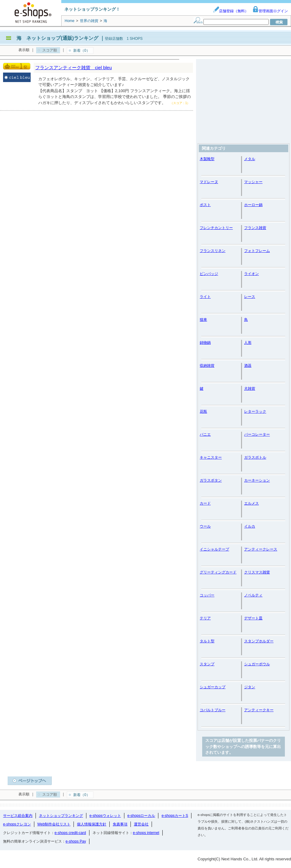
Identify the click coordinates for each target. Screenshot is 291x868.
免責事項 (120, 824)
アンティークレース (261, 549)
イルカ (250, 526)
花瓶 (203, 411)
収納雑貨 (207, 366)
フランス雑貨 (255, 228)
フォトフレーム (257, 251)
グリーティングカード (218, 572)
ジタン (250, 687)
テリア (205, 618)
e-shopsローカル (141, 816)
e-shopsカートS (175, 816)
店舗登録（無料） (231, 11)
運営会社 (141, 824)
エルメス (251, 503)
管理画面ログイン (270, 11)
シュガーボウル (257, 664)
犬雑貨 (250, 389)
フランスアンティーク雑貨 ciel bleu (74, 68)
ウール (205, 526)
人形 (248, 343)
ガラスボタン (211, 480)
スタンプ (207, 664)
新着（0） (82, 51)
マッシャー (253, 182)
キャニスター (211, 457)
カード (205, 503)
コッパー (207, 595)
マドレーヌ (209, 182)
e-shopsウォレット (105, 816)
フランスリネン (213, 251)
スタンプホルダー (259, 641)
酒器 (248, 366)
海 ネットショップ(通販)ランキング (57, 38)
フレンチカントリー (216, 228)
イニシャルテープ (214, 549)
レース (250, 297)
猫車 (203, 320)
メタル (250, 159)
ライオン (251, 274)
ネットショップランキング (61, 816)
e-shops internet (146, 833)
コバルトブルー (213, 710)
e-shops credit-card (70, 833)
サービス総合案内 (18, 816)
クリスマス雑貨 (257, 572)
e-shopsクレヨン (17, 824)
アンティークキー (259, 710)
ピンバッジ (209, 274)
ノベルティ (253, 595)
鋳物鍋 (205, 343)
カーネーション (257, 480)
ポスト (205, 205)
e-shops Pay (76, 841)
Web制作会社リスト (54, 824)
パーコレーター (257, 434)
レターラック (255, 411)
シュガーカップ (213, 687)
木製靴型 (207, 159)
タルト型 (207, 641)
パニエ (205, 434)
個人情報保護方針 (92, 824)
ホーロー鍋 (253, 205)
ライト (205, 297)
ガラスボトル (255, 457)
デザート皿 (253, 618)
